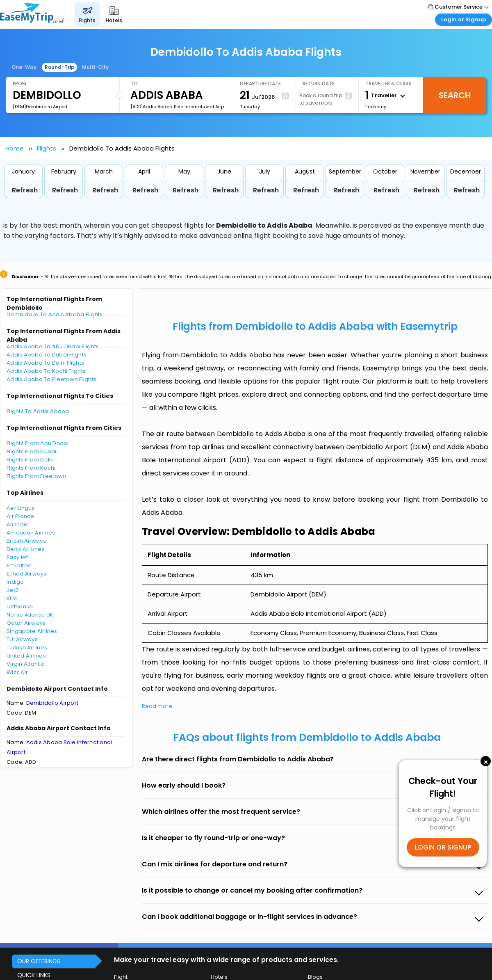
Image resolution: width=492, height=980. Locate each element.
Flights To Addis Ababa (38, 411)
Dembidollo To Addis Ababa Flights (55, 314)
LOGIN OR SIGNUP (443, 847)
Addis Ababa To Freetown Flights (51, 379)
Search (455, 95)
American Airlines (31, 533)
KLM (12, 598)
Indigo (15, 582)
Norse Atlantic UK (30, 615)
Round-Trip (60, 67)
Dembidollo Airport (52, 703)
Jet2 (13, 590)
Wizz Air (17, 672)
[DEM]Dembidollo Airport (40, 107)
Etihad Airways (27, 574)
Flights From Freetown (36, 476)
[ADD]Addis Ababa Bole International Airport (178, 107)
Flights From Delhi (30, 460)
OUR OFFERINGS (39, 961)
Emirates (19, 565)
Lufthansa (20, 607)
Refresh (25, 190)
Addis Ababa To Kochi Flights (46, 371)
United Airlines (26, 656)
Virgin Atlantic (25, 664)
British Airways (26, 541)
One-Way (24, 67)
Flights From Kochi (31, 468)
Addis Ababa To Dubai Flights (47, 355)
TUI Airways (22, 639)
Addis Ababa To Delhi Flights (45, 363)
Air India (18, 524)
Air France (20, 516)
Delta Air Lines (26, 549)
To (134, 83)
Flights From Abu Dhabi (38, 443)
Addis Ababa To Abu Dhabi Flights (53, 346)
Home (15, 148)
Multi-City (95, 67)
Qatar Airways (26, 623)
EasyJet (17, 557)
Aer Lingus (21, 508)
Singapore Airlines (32, 631)
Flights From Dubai (32, 451)
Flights (47, 148)
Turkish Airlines (27, 648)
